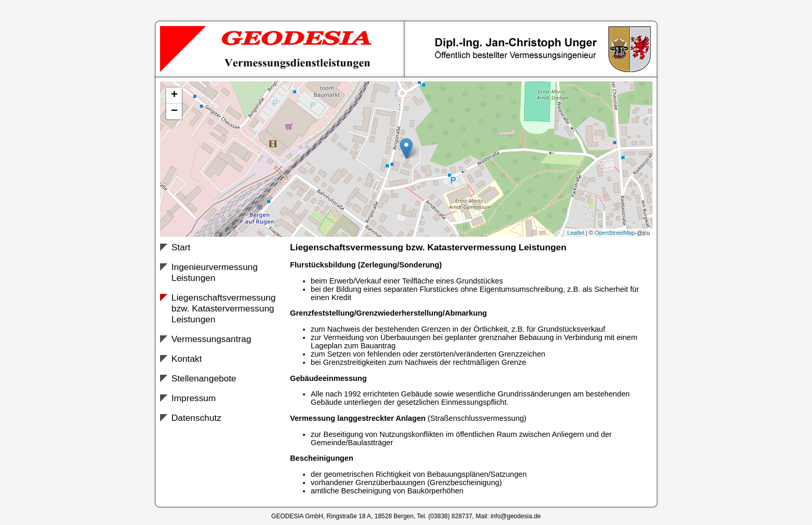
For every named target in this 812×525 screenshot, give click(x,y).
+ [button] (174, 95)
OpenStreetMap (615, 233)
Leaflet (576, 233)
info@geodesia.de (516, 516)
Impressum (194, 398)
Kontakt (187, 359)
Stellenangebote (204, 378)
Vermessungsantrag (211, 339)
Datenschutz (196, 418)
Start (181, 247)
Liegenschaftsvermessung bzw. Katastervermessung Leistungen (223, 308)
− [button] (174, 111)
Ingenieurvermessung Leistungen (215, 272)
